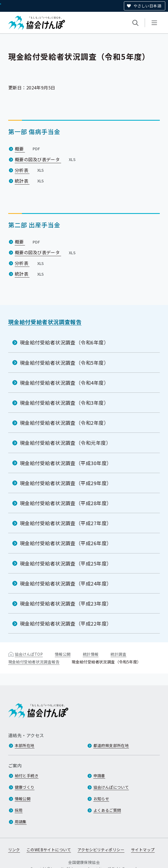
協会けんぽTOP (29, 654)
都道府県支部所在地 (111, 745)
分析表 (30, 170)
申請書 (99, 776)
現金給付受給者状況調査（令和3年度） (64, 403)
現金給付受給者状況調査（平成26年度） (66, 543)
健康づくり (25, 787)
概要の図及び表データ (46, 159)
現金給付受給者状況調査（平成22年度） (66, 623)
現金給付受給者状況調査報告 (45, 322)
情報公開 (63, 654)
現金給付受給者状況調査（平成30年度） (66, 463)
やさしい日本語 (147, 6)
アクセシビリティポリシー (101, 850)
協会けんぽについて (111, 787)
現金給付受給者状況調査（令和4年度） (64, 383)
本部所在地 (25, 745)
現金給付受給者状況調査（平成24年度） (66, 583)
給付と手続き (27, 776)
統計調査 (118, 654)
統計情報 (91, 654)
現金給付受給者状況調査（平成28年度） (66, 503)
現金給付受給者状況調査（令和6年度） (64, 342)
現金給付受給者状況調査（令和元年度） (66, 443)
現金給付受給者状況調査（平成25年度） (66, 563)
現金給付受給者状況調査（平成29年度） (66, 483)
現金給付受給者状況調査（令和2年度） (64, 423)
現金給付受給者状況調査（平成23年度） (66, 603)
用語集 (21, 822)
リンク (14, 850)
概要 (28, 148)
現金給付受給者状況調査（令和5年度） (64, 362)
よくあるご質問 (107, 810)
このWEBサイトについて (49, 850)
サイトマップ (143, 850)
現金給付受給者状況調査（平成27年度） (66, 523)
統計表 (30, 180)
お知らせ (101, 799)
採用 (19, 810)
